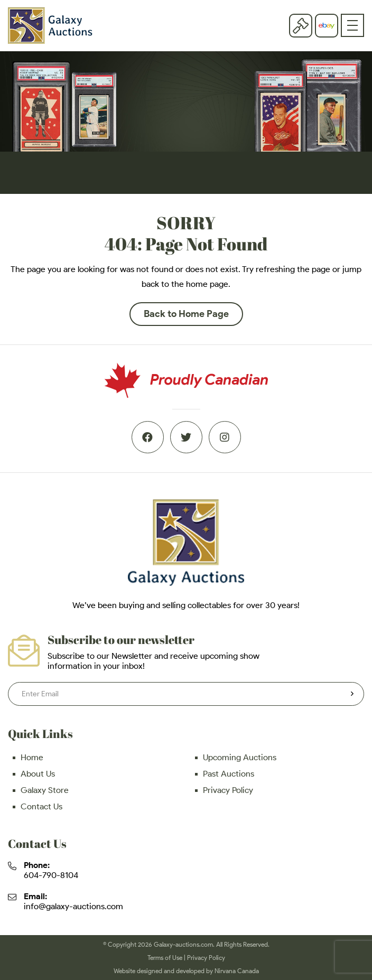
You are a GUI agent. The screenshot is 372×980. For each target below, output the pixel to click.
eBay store (327, 26)
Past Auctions (229, 774)
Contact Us (41, 806)
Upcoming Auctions (240, 757)
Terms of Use (165, 958)
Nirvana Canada (237, 971)
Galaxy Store (45, 790)
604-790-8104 (51, 875)
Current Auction (301, 25)
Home (32, 757)
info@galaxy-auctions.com (73, 906)
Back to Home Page (186, 314)
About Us (38, 774)
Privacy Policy (228, 790)
